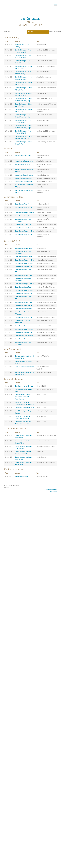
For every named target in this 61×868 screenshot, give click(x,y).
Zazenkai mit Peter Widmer (24, 204)
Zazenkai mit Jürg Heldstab (24, 263)
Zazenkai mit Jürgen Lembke (25, 213)
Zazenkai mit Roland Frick (23, 248)
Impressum (54, 492)
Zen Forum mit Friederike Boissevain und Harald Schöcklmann (23, 397)
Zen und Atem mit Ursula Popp (25, 367)
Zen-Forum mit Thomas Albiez (25, 408)
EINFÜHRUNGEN (30, 19)
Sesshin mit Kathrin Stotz (23, 164)
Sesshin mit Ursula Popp (23, 156)
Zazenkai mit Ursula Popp (23, 207)
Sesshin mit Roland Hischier (24, 175)
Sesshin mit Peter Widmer (24, 178)
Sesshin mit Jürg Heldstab (24, 182)
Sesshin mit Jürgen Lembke (24, 161)
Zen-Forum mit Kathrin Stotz (24, 386)
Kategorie (7, 31)
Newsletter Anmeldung (50, 490)
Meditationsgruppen (22, 476)
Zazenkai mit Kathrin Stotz (24, 225)
